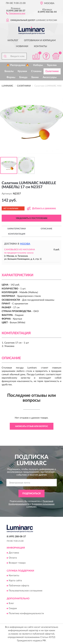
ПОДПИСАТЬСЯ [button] (32, 494)
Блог (11, 604)
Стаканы (36, 71)
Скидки (13, 609)
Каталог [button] (13, 40)
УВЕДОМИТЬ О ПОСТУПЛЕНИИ (32, 218)
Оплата (13, 558)
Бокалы (9, 71)
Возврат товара (17, 563)
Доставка (14, 553)
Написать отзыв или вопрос (32, 426)
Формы (11, 77)
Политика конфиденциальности (26, 614)
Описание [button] (46, 229)
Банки (35, 77)
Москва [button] (25, 244)
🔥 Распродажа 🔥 (18, 65)
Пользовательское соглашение (26, 591)
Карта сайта (15, 581)
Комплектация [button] (17, 234)
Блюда (23, 77)
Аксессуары (50, 77)
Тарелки (52, 65)
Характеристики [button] (17, 229)
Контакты (40, 46)
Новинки (22, 46)
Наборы (38, 65)
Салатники (52, 71)
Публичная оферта (19, 586)
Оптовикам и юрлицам (40, 40)
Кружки (22, 71)
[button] (16, 13)
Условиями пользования (43, 504)
